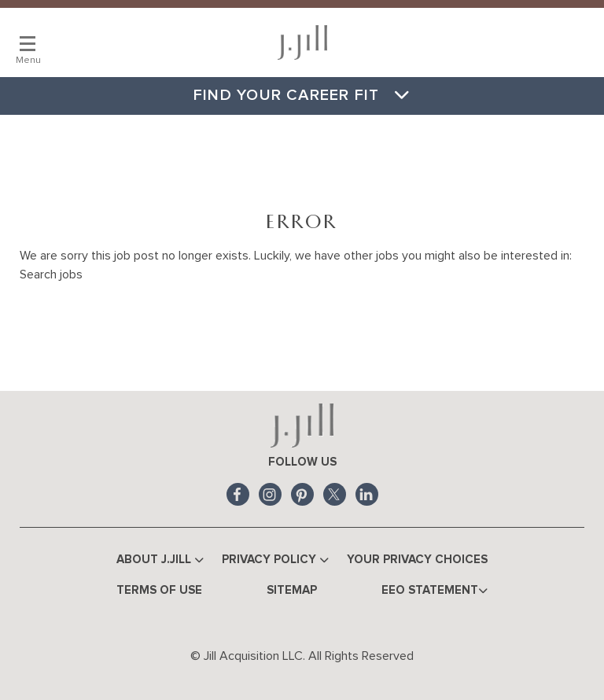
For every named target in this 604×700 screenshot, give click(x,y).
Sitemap (292, 590)
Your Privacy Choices (417, 560)
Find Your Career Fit (302, 95)
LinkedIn (367, 494)
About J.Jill (160, 560)
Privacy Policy (275, 560)
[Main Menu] (28, 43)
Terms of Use (159, 590)
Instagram (270, 494)
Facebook (238, 494)
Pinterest (302, 494)
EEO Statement (435, 591)
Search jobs (51, 274)
